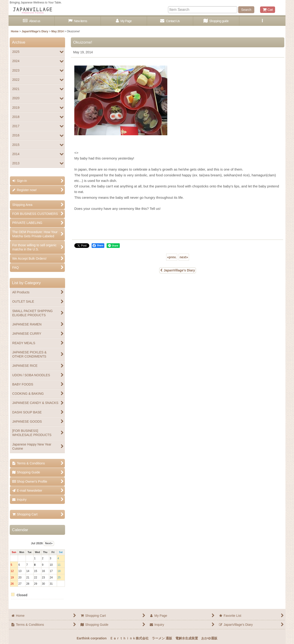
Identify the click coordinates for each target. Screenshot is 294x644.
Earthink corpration (91, 638)
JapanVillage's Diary (178, 270)
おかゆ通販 (209, 638)
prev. (172, 257)
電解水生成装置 (187, 638)
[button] (262, 21)
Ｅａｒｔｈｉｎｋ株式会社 (129, 638)
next (184, 257)
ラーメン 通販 (162, 638)
